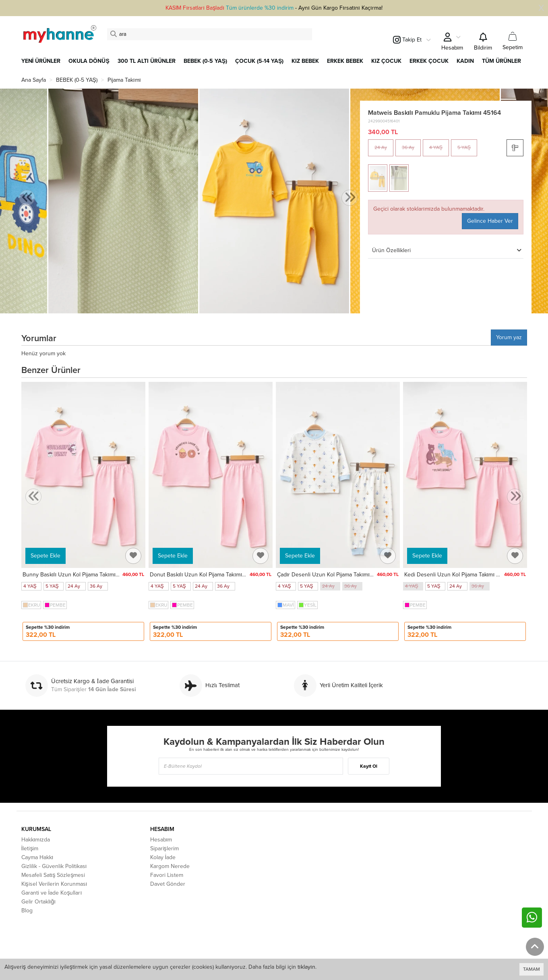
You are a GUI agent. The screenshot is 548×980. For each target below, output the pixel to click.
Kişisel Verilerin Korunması (54, 884)
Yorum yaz (509, 337)
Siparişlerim (164, 848)
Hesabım (161, 840)
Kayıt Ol (369, 766)
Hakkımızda (36, 840)
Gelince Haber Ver (490, 221)
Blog (27, 911)
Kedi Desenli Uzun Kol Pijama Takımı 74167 (457, 575)
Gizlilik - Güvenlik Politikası (54, 866)
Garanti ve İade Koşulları (52, 893)
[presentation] (27, 198)
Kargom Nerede (170, 866)
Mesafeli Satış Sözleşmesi (53, 875)
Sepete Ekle (45, 556)
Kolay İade (163, 857)
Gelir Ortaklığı (39, 902)
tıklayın (306, 967)
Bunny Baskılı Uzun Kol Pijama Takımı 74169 (77, 575)
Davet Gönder (168, 884)
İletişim (30, 848)
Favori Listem (167, 875)
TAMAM (531, 969)
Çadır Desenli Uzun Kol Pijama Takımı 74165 (332, 575)
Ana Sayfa (34, 80)
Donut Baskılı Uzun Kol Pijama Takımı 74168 (204, 575)
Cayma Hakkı (37, 857)
